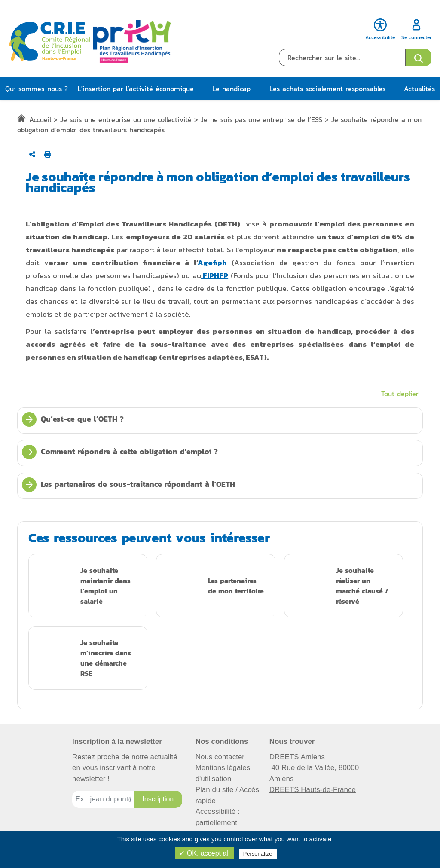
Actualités (419, 89)
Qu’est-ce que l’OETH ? (73, 419)
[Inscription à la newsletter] (158, 799)
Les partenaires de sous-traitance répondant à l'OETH (128, 485)
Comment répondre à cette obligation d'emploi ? (120, 452)
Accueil (40, 119)
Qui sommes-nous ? (37, 89)
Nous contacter (220, 757)
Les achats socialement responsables (327, 89)
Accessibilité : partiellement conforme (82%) (222, 822)
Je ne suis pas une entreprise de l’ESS (261, 119)
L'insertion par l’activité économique (136, 89)
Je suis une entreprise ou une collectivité (126, 119)
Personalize (258, 854)
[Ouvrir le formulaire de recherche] (419, 58)
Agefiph (212, 263)
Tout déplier (400, 394)
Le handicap (231, 89)
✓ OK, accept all (204, 853)
